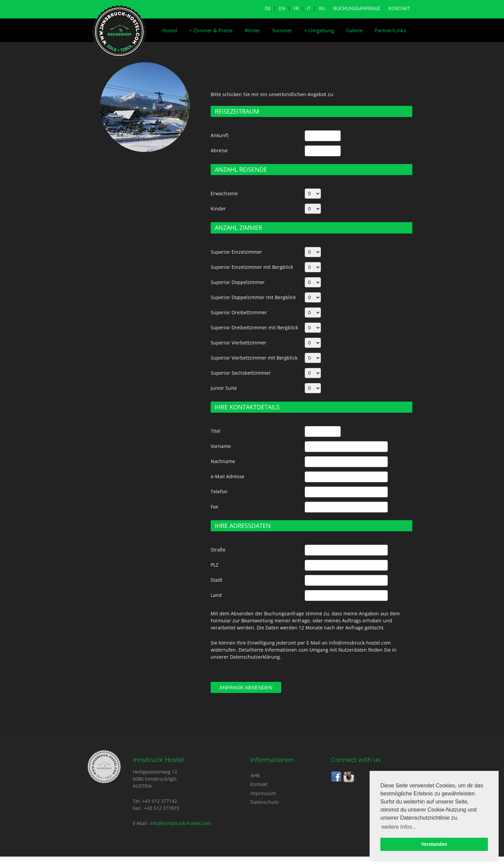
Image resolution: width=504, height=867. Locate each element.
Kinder (218, 209)
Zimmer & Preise (211, 30)
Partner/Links (390, 30)
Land (216, 595)
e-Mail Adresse (227, 476)
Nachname (223, 461)
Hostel (170, 30)
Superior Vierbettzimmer (239, 343)
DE (268, 8)
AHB (255, 775)
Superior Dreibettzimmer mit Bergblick (254, 327)
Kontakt (399, 8)
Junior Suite (224, 388)
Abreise (219, 150)
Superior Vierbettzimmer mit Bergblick (254, 358)
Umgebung (319, 30)
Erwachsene (224, 193)
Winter (252, 30)
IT (309, 8)
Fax (214, 507)
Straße (218, 550)
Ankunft (220, 135)
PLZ (215, 565)
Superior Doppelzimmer (238, 282)
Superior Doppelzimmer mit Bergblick (253, 297)
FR (296, 8)
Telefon (219, 491)
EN (282, 8)
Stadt (217, 580)
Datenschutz (264, 802)
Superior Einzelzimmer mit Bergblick (252, 267)
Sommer (282, 30)
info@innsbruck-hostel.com (180, 823)
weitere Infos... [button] (399, 827)
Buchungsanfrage (357, 8)
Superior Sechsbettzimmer (241, 373)
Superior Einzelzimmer (236, 252)
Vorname (221, 446)
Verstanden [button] (434, 844)
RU (322, 8)
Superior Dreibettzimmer (239, 312)
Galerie (354, 30)
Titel (216, 431)
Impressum (263, 793)
